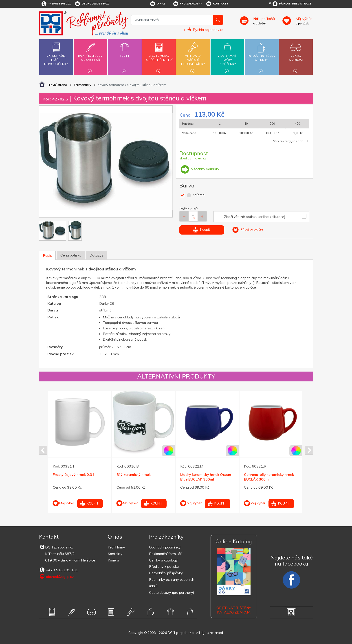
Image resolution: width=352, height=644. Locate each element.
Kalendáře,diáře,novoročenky (56, 53)
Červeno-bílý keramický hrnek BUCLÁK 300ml (269, 477)
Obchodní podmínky (165, 547)
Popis (47, 255)
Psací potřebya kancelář (90, 56)
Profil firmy (116, 547)
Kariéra (113, 560)
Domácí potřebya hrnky (262, 56)
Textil (125, 54)
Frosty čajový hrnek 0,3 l (73, 474)
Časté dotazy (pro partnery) (172, 592)
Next (309, 450)
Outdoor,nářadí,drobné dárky (193, 57)
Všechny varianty (199, 169)
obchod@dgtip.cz (92, 4)
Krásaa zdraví (296, 56)
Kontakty (217, 4)
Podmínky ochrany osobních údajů (172, 583)
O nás (157, 4)
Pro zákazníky (187, 4)
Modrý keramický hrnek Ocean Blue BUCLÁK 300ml (206, 477)
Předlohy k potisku (164, 566)
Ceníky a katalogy (163, 560)
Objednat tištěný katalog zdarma (234, 610)
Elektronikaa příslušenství (159, 56)
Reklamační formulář (165, 554)
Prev (43, 450)
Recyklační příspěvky (166, 573)
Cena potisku (71, 255)
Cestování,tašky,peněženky (227, 57)
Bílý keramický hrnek (134, 474)
